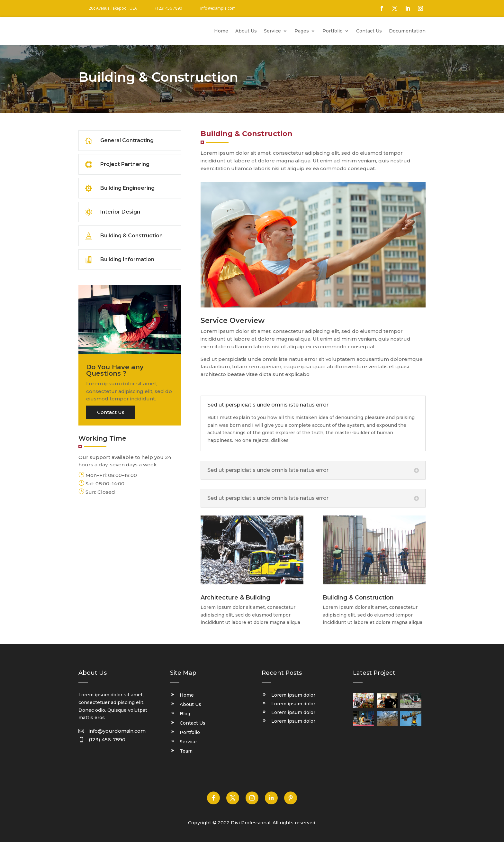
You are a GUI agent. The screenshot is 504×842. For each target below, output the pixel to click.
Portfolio (333, 31)
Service (272, 31)
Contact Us (369, 31)
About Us (246, 31)
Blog (185, 714)
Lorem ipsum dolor (293, 695)
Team (186, 751)
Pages (302, 31)
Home (221, 31)
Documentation (407, 31)
